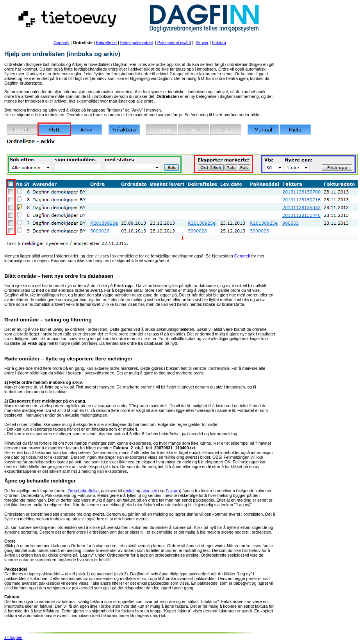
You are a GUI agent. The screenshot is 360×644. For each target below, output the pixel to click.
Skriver (202, 43)
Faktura (219, 43)
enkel (129, 491)
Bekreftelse (106, 43)
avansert (149, 491)
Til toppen (13, 637)
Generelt (61, 43)
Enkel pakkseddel (137, 43)
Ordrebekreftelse (83, 491)
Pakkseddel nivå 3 (174, 43)
